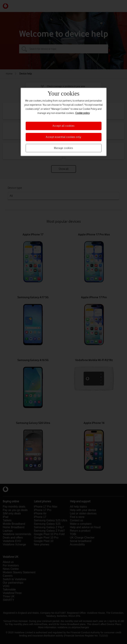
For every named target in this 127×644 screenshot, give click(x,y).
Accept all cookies (63, 126)
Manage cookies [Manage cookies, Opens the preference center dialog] (63, 148)
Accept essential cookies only (63, 137)
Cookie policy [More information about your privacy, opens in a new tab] (82, 113)
